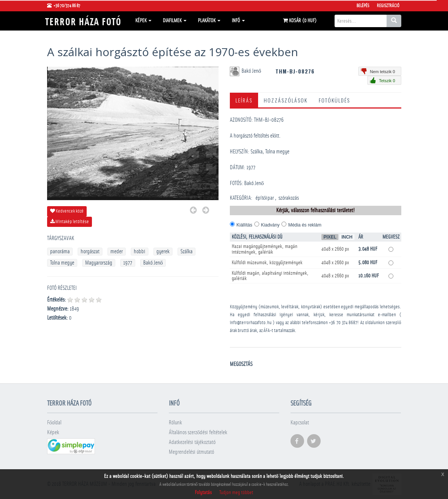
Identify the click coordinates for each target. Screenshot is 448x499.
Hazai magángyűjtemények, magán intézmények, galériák (265, 249)
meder (117, 252)
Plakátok (209, 21)
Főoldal (54, 423)
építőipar (265, 198)
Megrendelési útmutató (191, 452)
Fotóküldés (334, 100)
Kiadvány (270, 225)
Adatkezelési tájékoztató (192, 442)
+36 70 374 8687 (343, 323)
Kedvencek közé (67, 211)
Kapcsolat (300, 423)
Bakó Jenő (153, 263)
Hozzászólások (286, 100)
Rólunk (175, 423)
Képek (143, 21)
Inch (347, 237)
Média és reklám (305, 225)
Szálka (187, 252)
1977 (128, 263)
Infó (238, 21)
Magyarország (99, 263)
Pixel (330, 237)
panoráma (60, 252)
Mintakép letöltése (70, 222)
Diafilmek (175, 21)
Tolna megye (62, 263)
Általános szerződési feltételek (198, 432)
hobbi (140, 252)
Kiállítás (245, 225)
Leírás (244, 100)
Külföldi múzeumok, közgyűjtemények (267, 263)
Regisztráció (388, 6)
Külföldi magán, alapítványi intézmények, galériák (270, 276)
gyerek (163, 252)
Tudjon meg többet (236, 493)
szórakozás (289, 198)
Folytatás (203, 493)
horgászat (90, 252)
